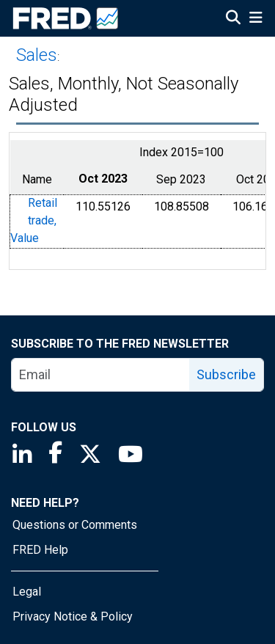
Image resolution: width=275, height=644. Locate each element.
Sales (37, 55)
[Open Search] (233, 19)
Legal (27, 592)
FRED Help (40, 550)
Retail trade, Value (34, 221)
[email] (101, 375)
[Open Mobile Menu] (256, 19)
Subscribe (226, 374)
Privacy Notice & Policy (73, 616)
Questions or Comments (75, 525)
